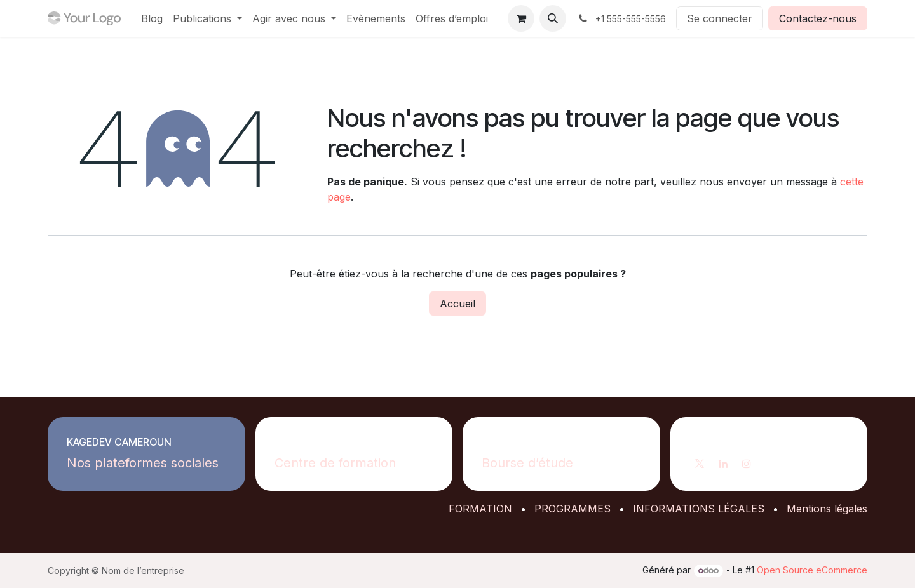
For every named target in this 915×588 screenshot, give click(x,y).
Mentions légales (827, 509)
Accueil (457, 304)
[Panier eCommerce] (521, 18)
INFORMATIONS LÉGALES (699, 509)
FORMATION (480, 509)
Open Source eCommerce (812, 570)
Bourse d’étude (527, 463)
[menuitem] (152, 18)
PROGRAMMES (573, 509)
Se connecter (720, 18)
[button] (553, 18)
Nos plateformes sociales (143, 463)
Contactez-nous (818, 18)
